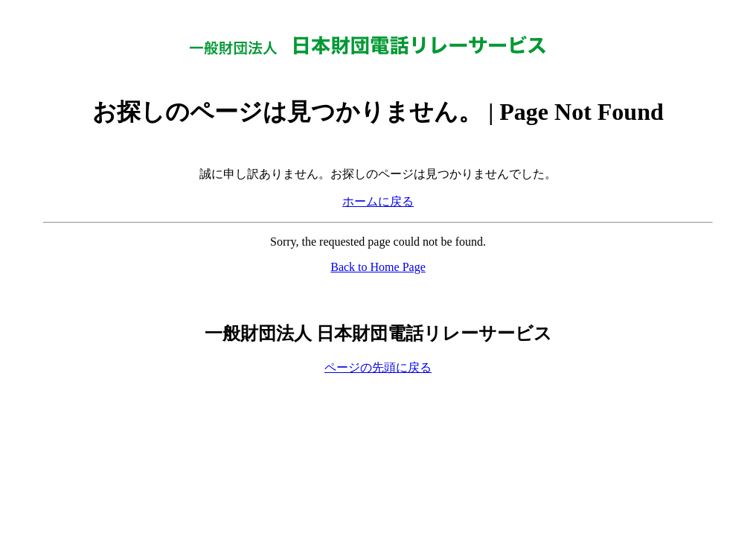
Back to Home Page (378, 267)
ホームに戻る (378, 201)
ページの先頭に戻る (378, 367)
